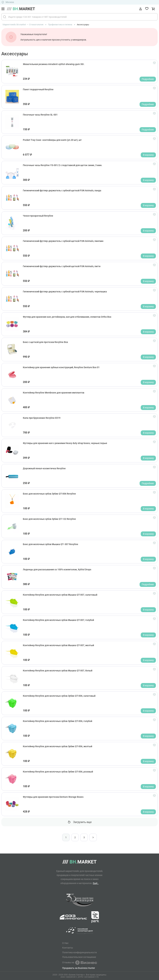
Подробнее (148, 79)
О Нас (65, 943)
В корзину (148, 155)
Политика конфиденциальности (79, 952)
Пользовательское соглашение (79, 957)
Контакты (68, 948)
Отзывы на (80, 963)
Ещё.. (96, 883)
